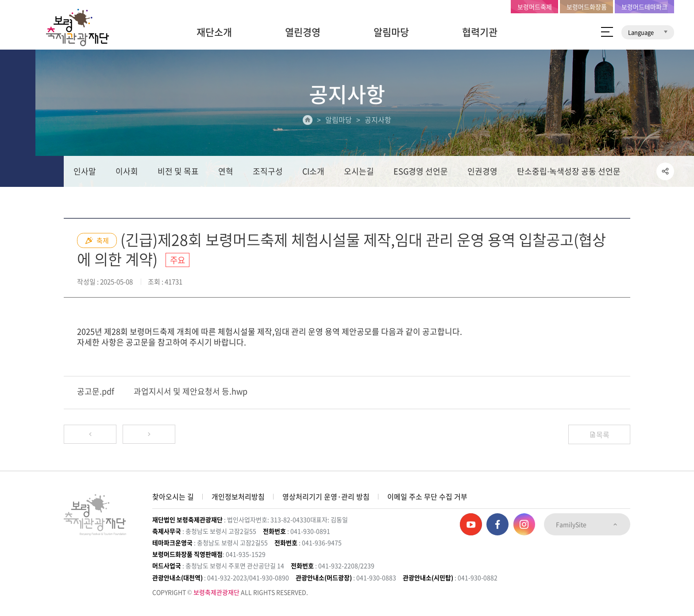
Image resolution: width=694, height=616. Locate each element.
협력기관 (480, 32)
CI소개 (313, 171)
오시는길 (359, 171)
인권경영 (482, 171)
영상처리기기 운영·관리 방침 (326, 496)
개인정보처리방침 (238, 496)
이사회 (127, 171)
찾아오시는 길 (173, 496)
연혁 (226, 171)
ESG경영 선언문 (421, 171)
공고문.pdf (96, 392)
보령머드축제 (535, 7)
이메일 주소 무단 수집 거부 (427, 496)
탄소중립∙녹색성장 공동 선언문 (569, 171)
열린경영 (303, 32)
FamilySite (587, 524)
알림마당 (391, 32)
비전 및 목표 (178, 171)
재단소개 (214, 32)
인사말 (85, 171)
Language (648, 32)
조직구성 (268, 171)
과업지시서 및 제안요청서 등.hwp (191, 392)
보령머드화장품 (587, 7)
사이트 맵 (607, 32)
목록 (599, 434)
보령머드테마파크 (644, 7)
